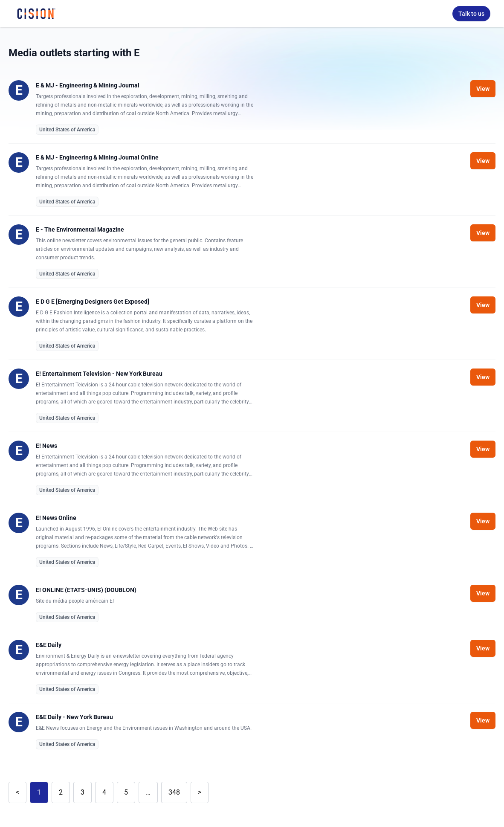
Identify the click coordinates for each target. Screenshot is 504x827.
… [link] (148, 792)
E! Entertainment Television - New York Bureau (99, 374)
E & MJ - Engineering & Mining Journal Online (97, 157)
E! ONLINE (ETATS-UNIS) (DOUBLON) (86, 590)
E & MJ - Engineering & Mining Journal (88, 85)
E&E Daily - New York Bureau (74, 717)
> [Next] (200, 792)
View (483, 89)
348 (174, 792)
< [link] (17, 792)
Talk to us (471, 14)
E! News (46, 446)
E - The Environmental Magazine (80, 229)
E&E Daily (49, 645)
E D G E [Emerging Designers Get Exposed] (93, 302)
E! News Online (56, 518)
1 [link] (39, 792)
